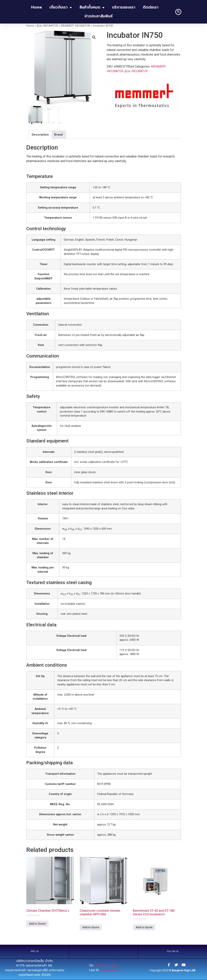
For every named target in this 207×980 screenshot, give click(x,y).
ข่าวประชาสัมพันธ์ (99, 16)
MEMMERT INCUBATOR (75, 26)
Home (30, 26)
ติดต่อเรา (151, 7)
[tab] (40, 134)
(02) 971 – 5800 (107, 965)
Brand (58, 134)
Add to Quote (37, 924)
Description (40, 134)
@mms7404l (109, 970)
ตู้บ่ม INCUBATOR (47, 26)
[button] (178, 12)
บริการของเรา (124, 7)
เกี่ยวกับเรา (61, 7)
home (37, 7)
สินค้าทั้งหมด (92, 7)
